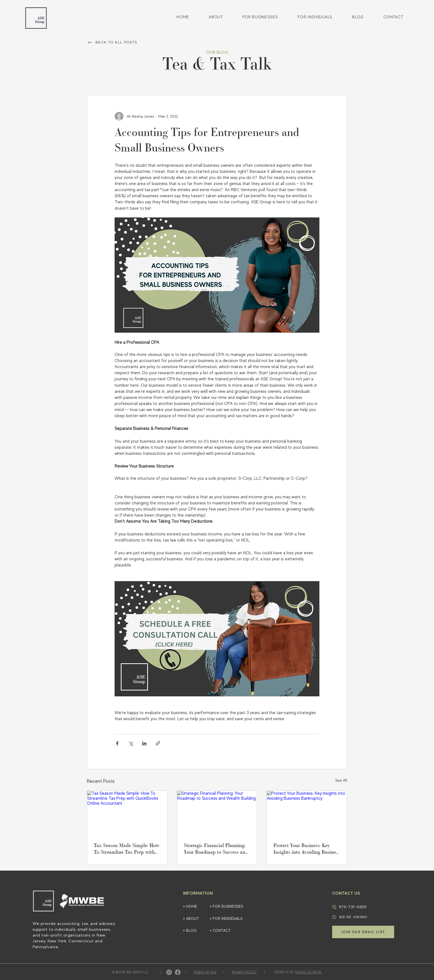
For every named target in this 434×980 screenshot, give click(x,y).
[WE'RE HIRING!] (361, 917)
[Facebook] (178, 972)
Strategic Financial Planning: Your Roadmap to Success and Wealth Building (216, 850)
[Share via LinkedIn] (144, 743)
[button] (363, 932)
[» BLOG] (193, 931)
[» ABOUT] (193, 919)
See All (341, 780)
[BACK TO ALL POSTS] (118, 42)
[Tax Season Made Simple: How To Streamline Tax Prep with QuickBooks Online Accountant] (127, 813)
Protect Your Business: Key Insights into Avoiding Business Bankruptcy (307, 850)
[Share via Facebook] (117, 743)
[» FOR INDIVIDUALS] (229, 919)
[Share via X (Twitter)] (131, 743)
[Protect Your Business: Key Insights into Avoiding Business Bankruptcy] (307, 813)
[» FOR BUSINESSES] (232, 906)
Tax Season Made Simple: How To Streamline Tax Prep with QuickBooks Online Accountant (126, 850)
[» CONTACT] (229, 931)
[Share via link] (158, 743)
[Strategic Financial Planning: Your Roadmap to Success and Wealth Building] (217, 813)
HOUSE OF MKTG (308, 972)
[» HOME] (193, 906)
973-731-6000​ (353, 907)
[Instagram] (169, 972)
